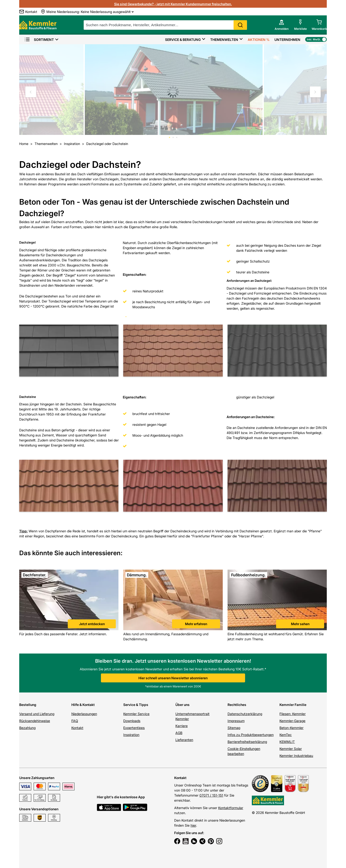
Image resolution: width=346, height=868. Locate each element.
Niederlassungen (84, 714)
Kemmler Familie (293, 705)
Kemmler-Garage (292, 721)
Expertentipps (134, 728)
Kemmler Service (136, 714)
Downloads (132, 721)
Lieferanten (184, 740)
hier (193, 825)
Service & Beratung (183, 40)
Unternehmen (287, 40)
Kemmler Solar (291, 749)
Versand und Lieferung (37, 714)
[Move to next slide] (315, 92)
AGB (179, 733)
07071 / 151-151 (211, 795)
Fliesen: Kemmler (293, 714)
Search (240, 25)
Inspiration (131, 735)
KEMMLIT (287, 742)
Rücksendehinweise (35, 721)
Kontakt (77, 728)
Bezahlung (27, 728)
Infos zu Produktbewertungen (251, 735)
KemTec (286, 735)
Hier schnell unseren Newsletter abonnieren (173, 678)
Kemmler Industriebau (296, 756)
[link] (69, 601)
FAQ (75, 721)
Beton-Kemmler (291, 728)
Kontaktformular (231, 808)
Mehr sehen (300, 624)
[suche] (165, 25)
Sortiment (39, 40)
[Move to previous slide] (31, 92)
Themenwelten (224, 40)
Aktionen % (259, 40)
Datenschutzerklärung (245, 714)
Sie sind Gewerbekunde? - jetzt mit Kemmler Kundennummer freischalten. (173, 4)
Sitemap (234, 728)
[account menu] (282, 25)
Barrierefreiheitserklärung (247, 742)
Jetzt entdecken (92, 624)
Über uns (182, 705)
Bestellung (28, 705)
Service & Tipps (136, 705)
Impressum (236, 721)
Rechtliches (237, 705)
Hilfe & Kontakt (83, 705)
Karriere (182, 726)
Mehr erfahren (196, 624)
